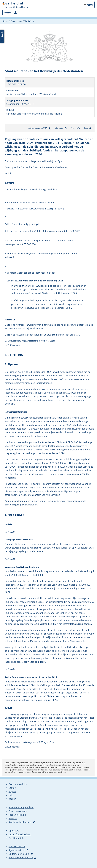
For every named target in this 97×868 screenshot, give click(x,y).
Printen (75, 128)
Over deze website (18, 784)
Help (11, 795)
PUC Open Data (16, 838)
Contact (12, 788)
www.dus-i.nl (36, 634)
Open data (14, 831)
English (12, 792)
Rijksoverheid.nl (17, 850)
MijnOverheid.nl (17, 847)
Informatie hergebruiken (21, 807)
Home (5, 21)
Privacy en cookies (18, 811)
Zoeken (12, 799)
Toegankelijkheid (17, 815)
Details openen (2, 36)
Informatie (61, 128)
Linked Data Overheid (20, 834)
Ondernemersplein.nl (19, 854)
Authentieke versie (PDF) (40, 129)
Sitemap (13, 818)
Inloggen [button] (8, 12)
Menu (90, 5)
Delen (88, 128)
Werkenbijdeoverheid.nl (21, 858)
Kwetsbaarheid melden (20, 822)
